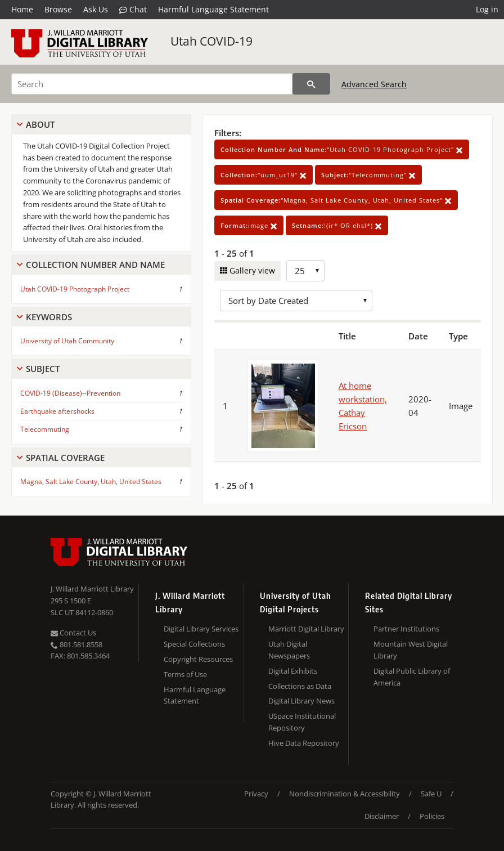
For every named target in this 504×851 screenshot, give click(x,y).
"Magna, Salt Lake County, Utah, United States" (336, 200)
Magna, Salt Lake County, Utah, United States (91, 482)
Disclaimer (382, 816)
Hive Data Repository (304, 743)
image (249, 225)
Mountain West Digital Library (411, 650)
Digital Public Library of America (412, 677)
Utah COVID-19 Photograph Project (75, 289)
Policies (432, 816)
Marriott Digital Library (306, 629)
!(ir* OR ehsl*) (337, 225)
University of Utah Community (67, 341)
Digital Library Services (201, 629)
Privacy (256, 794)
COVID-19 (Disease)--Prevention (70, 393)
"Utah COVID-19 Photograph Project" (342, 149)
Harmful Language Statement (213, 9)
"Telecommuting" (368, 175)
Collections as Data (300, 686)
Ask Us (96, 9)
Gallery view (251, 270)
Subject (43, 369)
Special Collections (194, 644)
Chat (133, 10)
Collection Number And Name (95, 265)
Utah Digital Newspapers (289, 650)
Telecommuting (45, 429)
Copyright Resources (198, 659)
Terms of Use (185, 674)
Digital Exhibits (293, 671)
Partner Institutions (406, 629)
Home (22, 9)
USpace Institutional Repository (302, 722)
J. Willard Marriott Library (92, 589)
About (40, 124)
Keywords (49, 317)
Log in (487, 9)
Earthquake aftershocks (57, 411)
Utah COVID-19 (211, 41)
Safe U (431, 794)
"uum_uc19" (264, 175)
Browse (58, 9)
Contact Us (73, 633)
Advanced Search (374, 84)
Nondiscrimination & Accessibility (345, 794)
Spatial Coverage (65, 458)
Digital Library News (301, 701)
